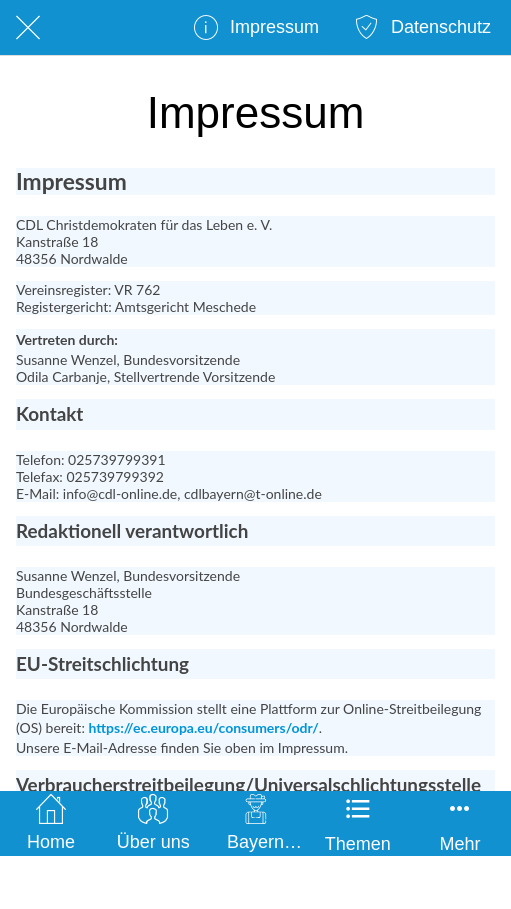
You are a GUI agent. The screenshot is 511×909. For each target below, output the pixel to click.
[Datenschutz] (423, 28)
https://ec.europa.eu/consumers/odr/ (203, 727)
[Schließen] (28, 28)
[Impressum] (256, 28)
